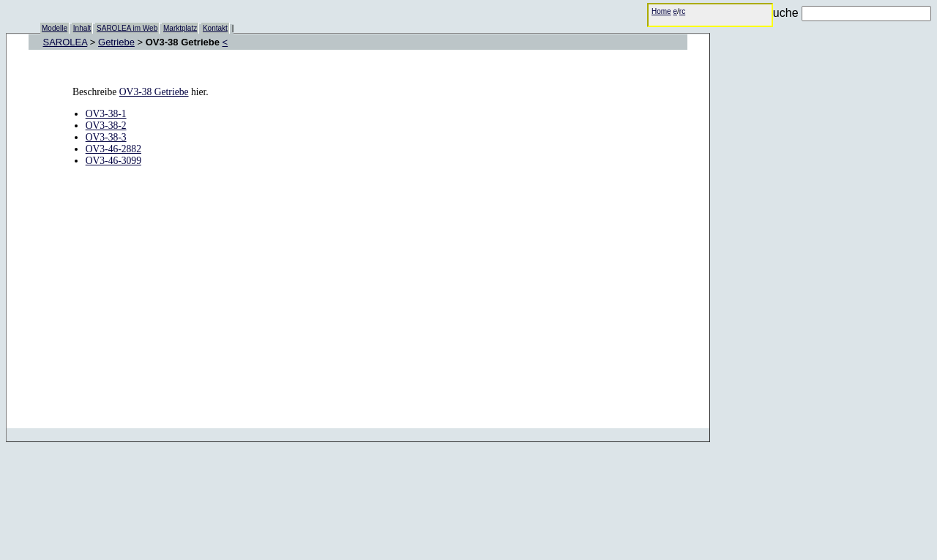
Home (661, 11)
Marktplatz (180, 28)
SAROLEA (66, 42)
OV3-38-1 (106, 114)
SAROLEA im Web (127, 28)
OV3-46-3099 (113, 161)
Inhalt (82, 28)
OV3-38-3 (106, 137)
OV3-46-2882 (113, 149)
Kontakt (215, 28)
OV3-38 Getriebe (154, 92)
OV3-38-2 (106, 126)
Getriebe (116, 42)
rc (682, 11)
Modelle (55, 28)
